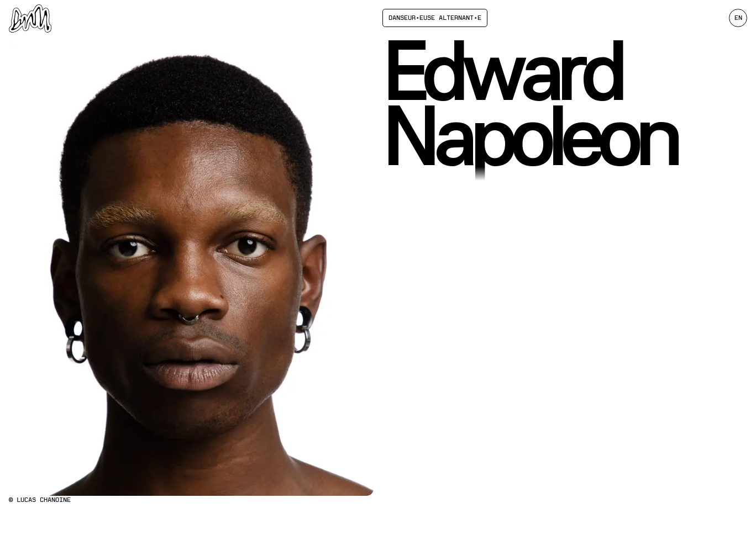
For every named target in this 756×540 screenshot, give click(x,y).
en (738, 18)
